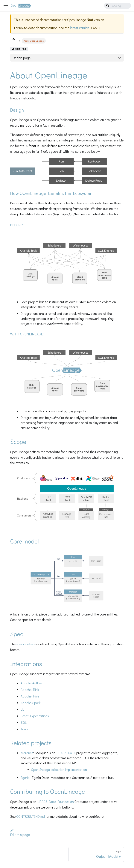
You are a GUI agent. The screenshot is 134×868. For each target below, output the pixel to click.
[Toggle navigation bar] (6, 6)
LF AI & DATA (66, 753)
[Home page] (14, 39)
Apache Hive (30, 696)
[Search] (118, 6)
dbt (23, 709)
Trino (24, 729)
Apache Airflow (31, 683)
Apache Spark (31, 703)
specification (25, 644)
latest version (80, 28)
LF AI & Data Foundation (56, 802)
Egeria (25, 778)
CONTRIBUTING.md (31, 816)
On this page (22, 58)
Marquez (27, 753)
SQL (24, 722)
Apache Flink (30, 690)
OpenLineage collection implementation (59, 770)
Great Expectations (35, 716)
